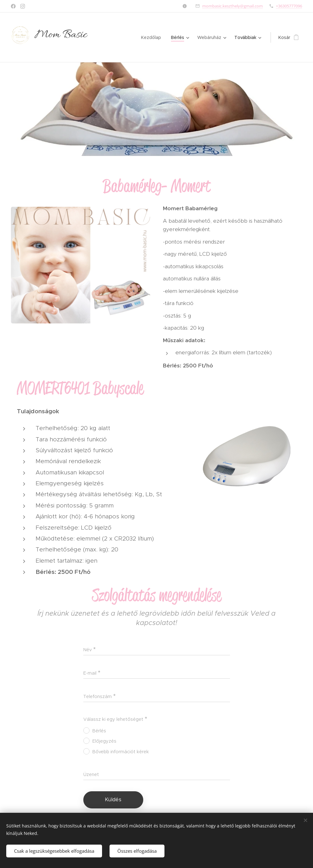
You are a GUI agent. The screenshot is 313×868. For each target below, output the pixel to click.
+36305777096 (289, 6)
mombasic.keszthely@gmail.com (232, 6)
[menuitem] (153, 37)
